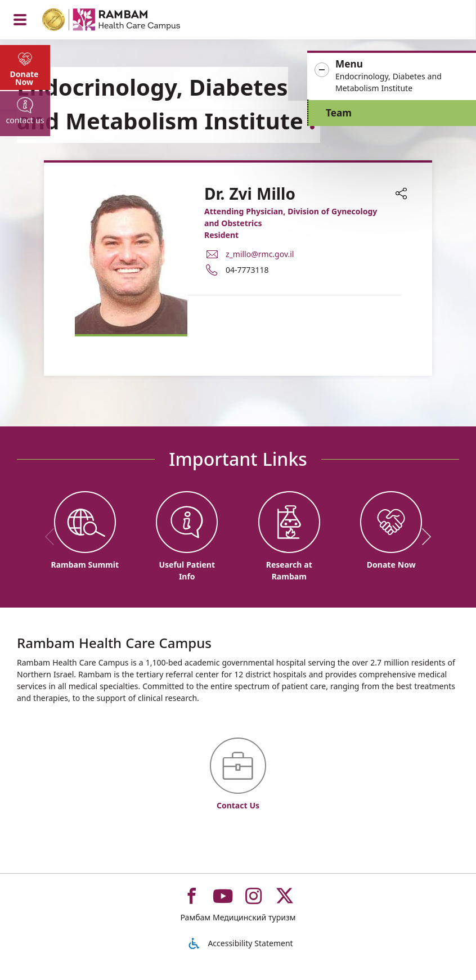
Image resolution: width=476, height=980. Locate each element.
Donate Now (24, 78)
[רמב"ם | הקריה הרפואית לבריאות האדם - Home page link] (126, 21)
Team (339, 113)
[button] (392, 76)
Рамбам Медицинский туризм (238, 917)
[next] (423, 537)
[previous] (53, 537)
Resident (221, 235)
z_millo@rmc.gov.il (260, 254)
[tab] (25, 68)
